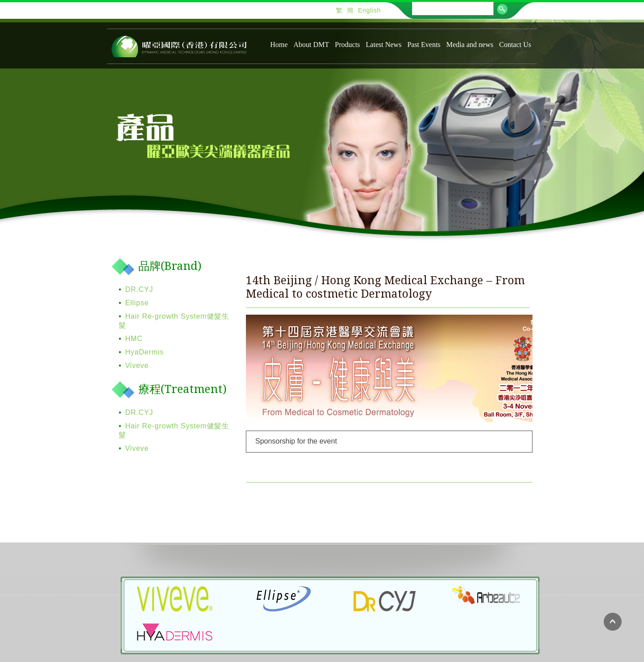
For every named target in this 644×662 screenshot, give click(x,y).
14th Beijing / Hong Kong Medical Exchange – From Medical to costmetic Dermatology (385, 287)
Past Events (424, 45)
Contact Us (515, 45)
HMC (134, 339)
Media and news (470, 45)
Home (279, 45)
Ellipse (137, 303)
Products (348, 45)
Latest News (384, 45)
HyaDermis (144, 352)
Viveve (137, 365)
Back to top (613, 622)
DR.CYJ (139, 289)
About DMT (311, 45)
